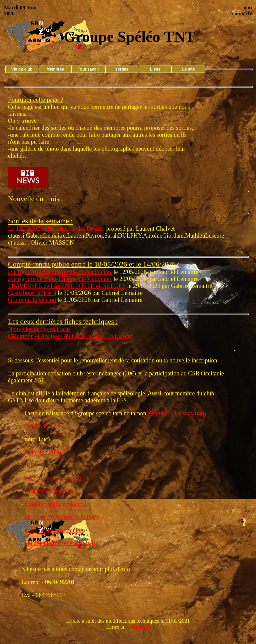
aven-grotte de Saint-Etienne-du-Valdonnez (60, 272)
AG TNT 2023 (42, 426)
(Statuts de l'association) (177, 413)
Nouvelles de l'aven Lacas (39, 329)
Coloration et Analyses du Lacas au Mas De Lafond (70, 336)
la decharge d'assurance (53, 478)
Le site (188, 69)
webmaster (138, 627)
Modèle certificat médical (56, 504)
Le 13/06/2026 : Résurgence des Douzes (56, 229)
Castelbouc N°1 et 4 (32, 293)
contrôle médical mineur (54, 530)
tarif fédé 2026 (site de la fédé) (62, 517)
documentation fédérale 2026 (60, 543)
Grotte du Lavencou (32, 300)
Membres (55, 69)
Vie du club (22, 69)
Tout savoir (89, 69)
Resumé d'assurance (49, 491)
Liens (155, 69)
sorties (122, 69)
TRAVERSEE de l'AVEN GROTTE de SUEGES (67, 286)
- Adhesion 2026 (41, 452)
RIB (31, 465)
